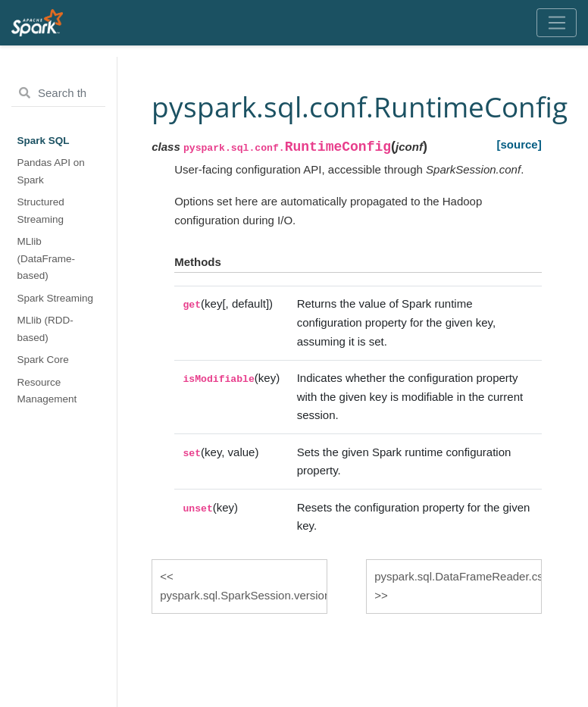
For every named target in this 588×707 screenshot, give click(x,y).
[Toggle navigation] (557, 23)
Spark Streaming (56, 298)
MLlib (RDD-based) (45, 328)
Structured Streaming (41, 210)
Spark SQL (44, 141)
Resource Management (47, 391)
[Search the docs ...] (58, 93)
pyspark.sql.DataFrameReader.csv (458, 576)
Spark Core (43, 360)
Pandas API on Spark (51, 171)
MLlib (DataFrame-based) (47, 258)
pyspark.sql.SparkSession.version (244, 595)
